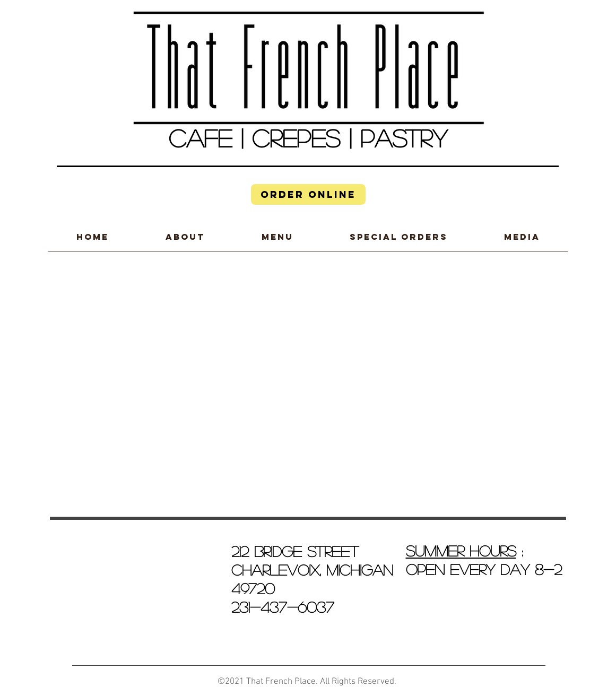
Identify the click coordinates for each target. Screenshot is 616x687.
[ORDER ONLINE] (308, 194)
